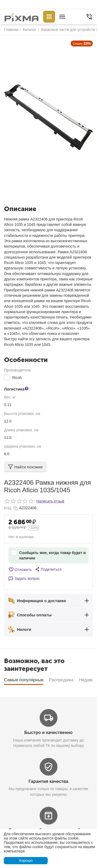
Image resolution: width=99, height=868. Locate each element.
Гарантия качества (48, 781)
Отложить (20, 570)
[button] (48, 569)
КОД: (8, 508)
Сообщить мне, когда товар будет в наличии (48, 555)
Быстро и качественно (48, 733)
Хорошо (26, 860)
